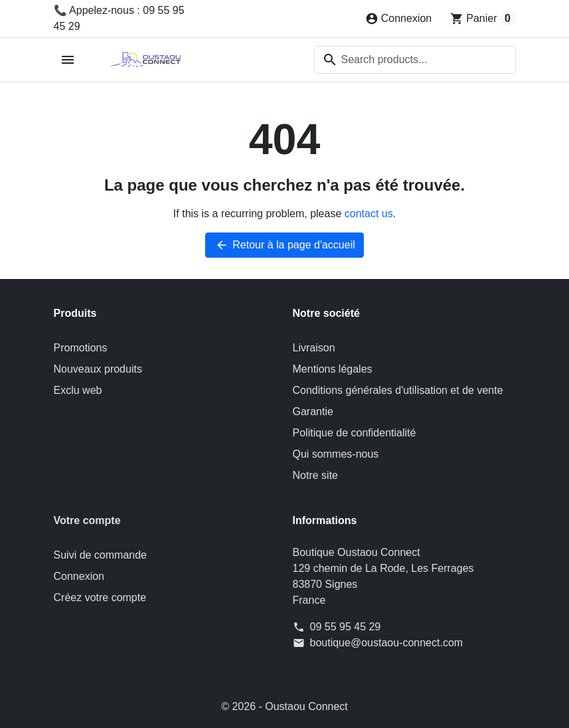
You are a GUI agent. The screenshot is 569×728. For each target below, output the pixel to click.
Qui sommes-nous (336, 454)
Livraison (314, 348)
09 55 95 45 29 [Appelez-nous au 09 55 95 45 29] (346, 627)
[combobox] (415, 60)
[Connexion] (399, 19)
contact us (369, 214)
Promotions (81, 348)
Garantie (313, 411)
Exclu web (78, 390)
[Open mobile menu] (68, 60)
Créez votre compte (100, 597)
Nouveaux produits (98, 369)
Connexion (79, 576)
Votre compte (87, 520)
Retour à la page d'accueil (284, 245)
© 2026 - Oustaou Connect (284, 706)
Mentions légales (333, 369)
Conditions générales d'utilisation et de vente (398, 390)
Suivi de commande (101, 555)
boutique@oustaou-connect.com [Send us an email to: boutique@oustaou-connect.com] (387, 643)
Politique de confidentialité (355, 433)
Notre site (315, 475)
